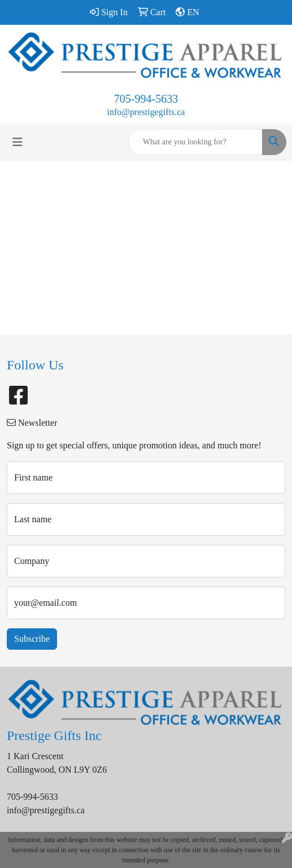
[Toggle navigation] (18, 142)
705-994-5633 (146, 99)
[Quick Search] (195, 142)
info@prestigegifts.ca (146, 112)
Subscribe (32, 639)
